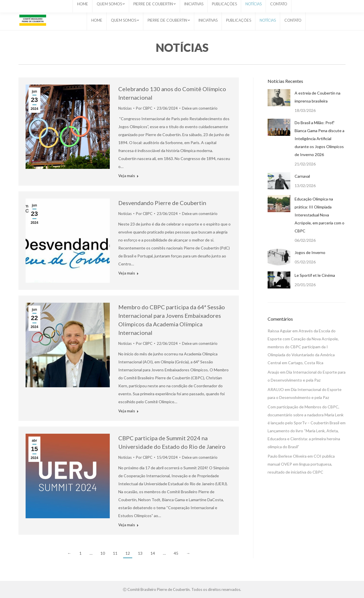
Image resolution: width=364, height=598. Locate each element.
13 (140, 553)
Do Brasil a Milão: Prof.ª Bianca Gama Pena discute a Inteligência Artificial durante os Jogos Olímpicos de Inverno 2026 (319, 139)
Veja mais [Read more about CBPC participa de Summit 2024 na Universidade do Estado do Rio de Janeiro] (127, 525)
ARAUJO (276, 389)
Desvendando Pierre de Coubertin (162, 203)
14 (153, 553)
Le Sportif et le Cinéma (315, 275)
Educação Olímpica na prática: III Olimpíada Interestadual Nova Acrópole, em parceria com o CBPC (319, 215)
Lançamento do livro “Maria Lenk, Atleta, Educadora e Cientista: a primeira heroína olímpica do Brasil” (304, 439)
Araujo (273, 372)
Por (144, 108)
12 (128, 553)
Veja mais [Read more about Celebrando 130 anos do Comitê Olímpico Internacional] (127, 176)
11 (115, 553)
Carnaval (302, 176)
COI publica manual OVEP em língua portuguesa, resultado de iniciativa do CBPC (301, 464)
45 (176, 553)
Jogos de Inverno (310, 252)
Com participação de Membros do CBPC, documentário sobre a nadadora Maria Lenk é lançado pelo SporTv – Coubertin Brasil (306, 415)
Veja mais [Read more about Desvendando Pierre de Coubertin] (127, 273)
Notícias (125, 108)
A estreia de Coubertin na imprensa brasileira (318, 97)
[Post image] (279, 98)
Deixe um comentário (200, 108)
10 (103, 553)
